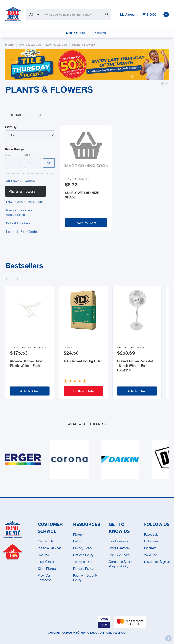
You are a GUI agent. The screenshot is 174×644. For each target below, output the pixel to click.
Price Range (14, 149)
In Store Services (50, 548)
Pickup (78, 534)
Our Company (119, 541)
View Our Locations (45, 578)
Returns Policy (83, 555)
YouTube (150, 555)
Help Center (46, 562)
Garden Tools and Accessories (20, 212)
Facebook (151, 534)
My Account (129, 14)
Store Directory (119, 548)
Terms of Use (83, 562)
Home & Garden (30, 45)
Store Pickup (47, 568)
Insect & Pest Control (23, 231)
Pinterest (150, 548)
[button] (162, 83)
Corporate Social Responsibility (120, 564)
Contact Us (46, 541)
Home (9, 45)
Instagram (151, 541)
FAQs (77, 541)
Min (8, 155)
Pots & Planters (18, 223)
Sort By (11, 127)
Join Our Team (119, 555)
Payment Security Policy (85, 578)
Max (27, 155)
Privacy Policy (83, 548)
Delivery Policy (83, 568)
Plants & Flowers (83, 45)
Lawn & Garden (56, 45)
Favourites (100, 33)
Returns (43, 555)
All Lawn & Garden (20, 181)
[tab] (15, 115)
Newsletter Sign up (157, 562)
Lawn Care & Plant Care (24, 202)
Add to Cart (86, 223)
